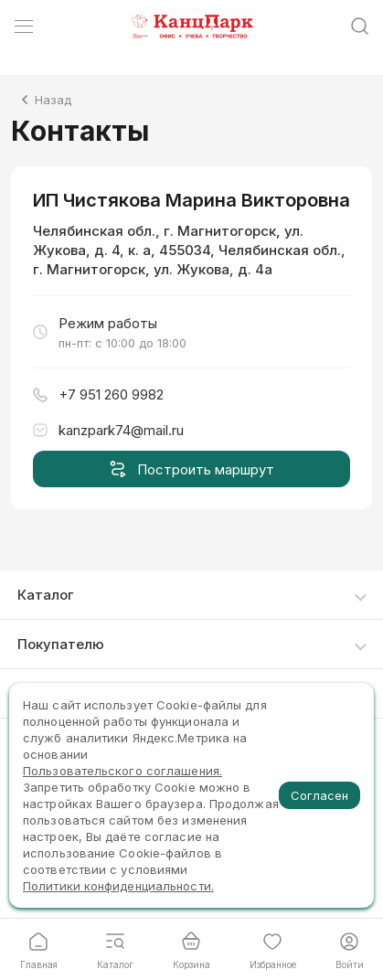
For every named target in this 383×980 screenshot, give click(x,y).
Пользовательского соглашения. (122, 771)
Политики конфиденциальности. (118, 886)
